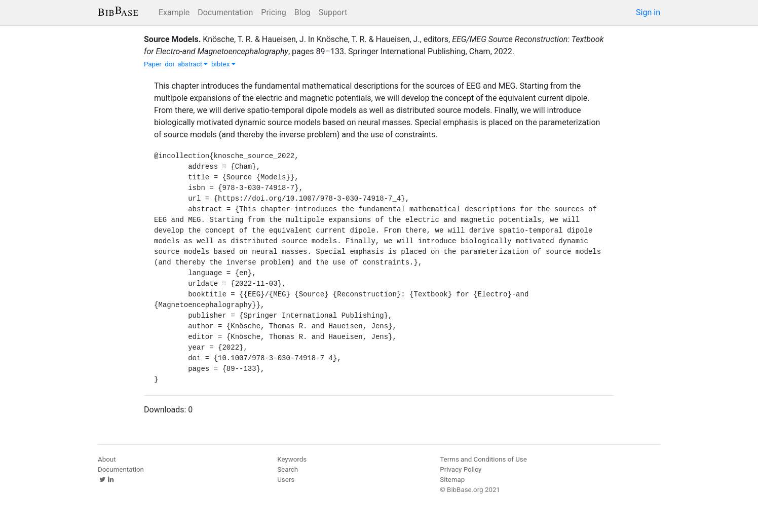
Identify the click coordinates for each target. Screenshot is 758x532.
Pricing (274, 12)
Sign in (648, 12)
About (107, 459)
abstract (193, 64)
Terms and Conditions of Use (483, 459)
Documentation (225, 12)
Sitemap (452, 480)
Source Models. (172, 39)
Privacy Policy (461, 469)
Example (174, 12)
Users (286, 480)
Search (288, 469)
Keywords (292, 459)
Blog (302, 12)
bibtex (223, 64)
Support (333, 12)
